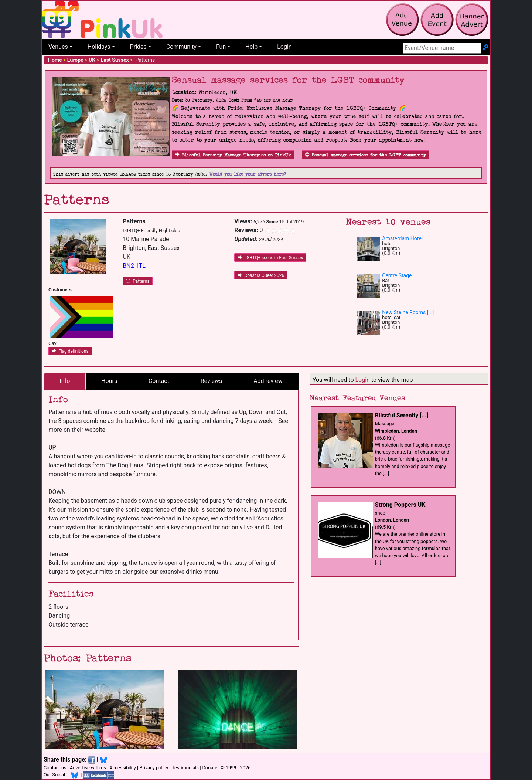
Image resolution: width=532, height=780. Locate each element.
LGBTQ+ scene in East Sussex (270, 258)
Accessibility (123, 768)
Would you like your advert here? (248, 174)
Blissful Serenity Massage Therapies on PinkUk (233, 155)
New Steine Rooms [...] (408, 312)
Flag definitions (70, 351)
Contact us (55, 768)
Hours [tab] (109, 381)
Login (284, 47)
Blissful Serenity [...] (402, 415)
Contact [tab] (159, 381)
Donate (210, 768)
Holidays (99, 47)
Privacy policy (154, 768)
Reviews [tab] (212, 381)
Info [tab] (65, 381)
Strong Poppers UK (400, 505)
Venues (58, 47)
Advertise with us (88, 768)
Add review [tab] (268, 381)
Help (251, 47)
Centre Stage (397, 275)
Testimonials (185, 768)
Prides (138, 47)
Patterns (138, 281)
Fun (221, 47)
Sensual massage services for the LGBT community (366, 155)
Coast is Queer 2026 (261, 275)
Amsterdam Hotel (402, 238)
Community (181, 47)
